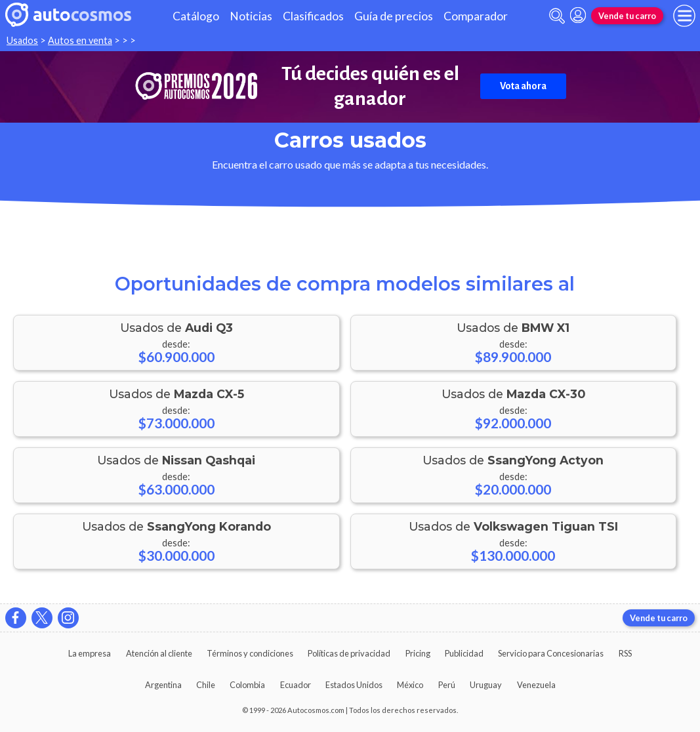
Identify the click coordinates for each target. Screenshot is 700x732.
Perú (447, 685)
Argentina (163, 685)
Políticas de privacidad (349, 653)
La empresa (90, 653)
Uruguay (486, 685)
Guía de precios (394, 16)
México (410, 685)
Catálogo (196, 16)
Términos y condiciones (250, 653)
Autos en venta (80, 40)
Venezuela (536, 685)
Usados (22, 40)
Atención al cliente (159, 653)
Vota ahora (523, 86)
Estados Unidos (354, 685)
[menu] (684, 16)
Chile (206, 685)
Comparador (476, 16)
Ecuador (296, 685)
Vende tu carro (627, 16)
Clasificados (313, 16)
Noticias (251, 16)
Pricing (418, 653)
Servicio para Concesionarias (551, 653)
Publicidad (464, 653)
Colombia (247, 685)
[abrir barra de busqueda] (557, 16)
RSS (625, 653)
